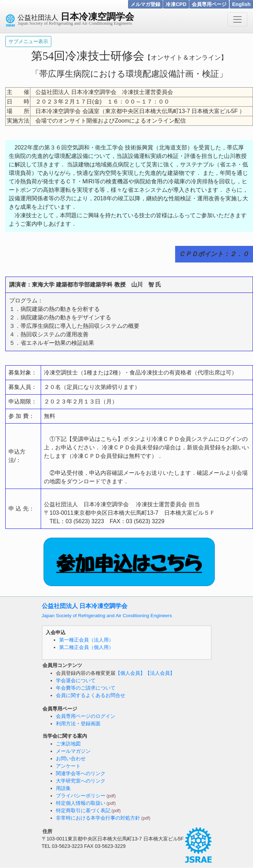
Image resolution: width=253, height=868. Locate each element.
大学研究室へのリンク (81, 781)
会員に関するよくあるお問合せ (91, 695)
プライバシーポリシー (81, 796)
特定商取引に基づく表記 (83, 810)
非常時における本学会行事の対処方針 (98, 818)
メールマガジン (73, 751)
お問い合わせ (71, 758)
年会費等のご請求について (86, 688)
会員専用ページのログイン (86, 716)
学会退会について (76, 680)
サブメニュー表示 (28, 41)
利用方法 (66, 724)
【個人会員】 (130, 673)
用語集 (63, 788)
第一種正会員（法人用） (86, 640)
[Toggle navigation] (237, 19)
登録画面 (91, 724)
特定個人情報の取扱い (81, 803)
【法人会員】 (160, 673)
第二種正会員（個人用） (86, 647)
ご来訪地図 (68, 744)
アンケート (68, 766)
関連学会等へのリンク (81, 773)
